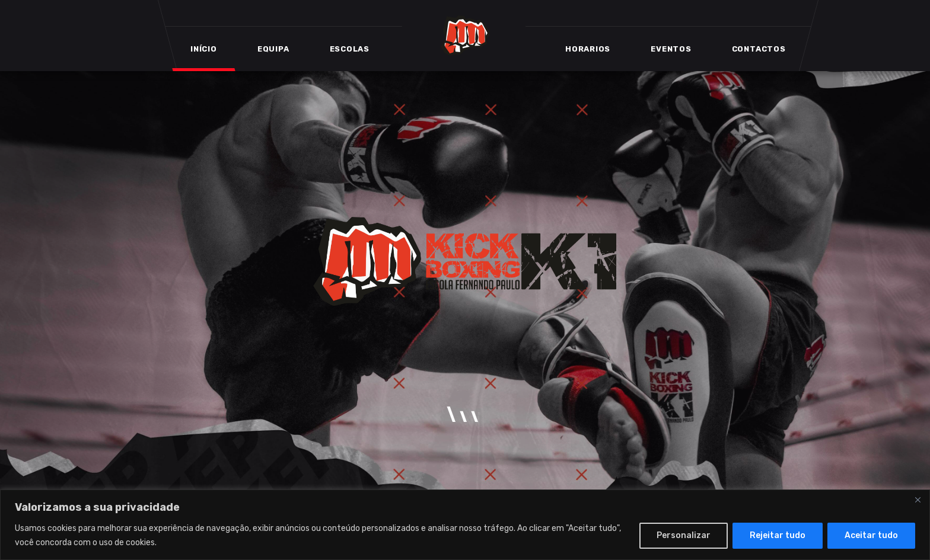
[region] (465, 525)
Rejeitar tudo (778, 535)
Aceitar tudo (871, 535)
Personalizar (684, 535)
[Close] (918, 500)
